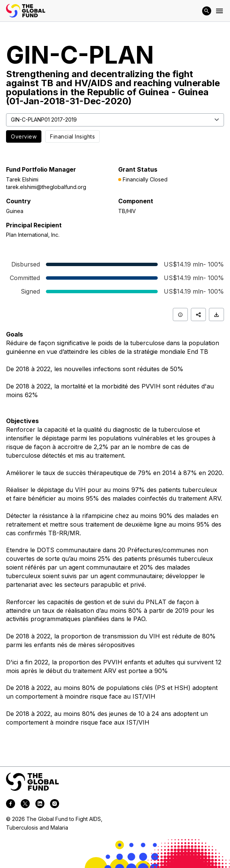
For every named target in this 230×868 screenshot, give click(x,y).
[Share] (198, 314)
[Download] (216, 314)
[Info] (180, 314)
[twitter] (25, 805)
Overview (24, 136)
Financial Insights (72, 136)
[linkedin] (40, 805)
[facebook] (11, 805)
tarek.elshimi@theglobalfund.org (46, 187)
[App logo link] (26, 11)
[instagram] (55, 805)
